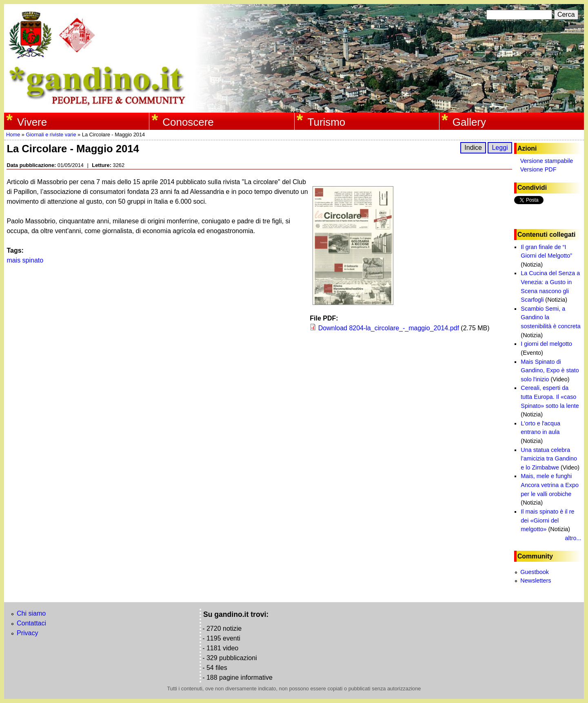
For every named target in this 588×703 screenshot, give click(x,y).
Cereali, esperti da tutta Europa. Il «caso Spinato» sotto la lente (550, 397)
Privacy (27, 633)
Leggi (500, 148)
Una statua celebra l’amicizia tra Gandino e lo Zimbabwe (549, 459)
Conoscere (188, 122)
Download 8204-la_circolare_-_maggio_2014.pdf (389, 328)
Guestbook (535, 572)
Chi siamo (31, 613)
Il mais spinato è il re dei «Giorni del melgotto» (547, 520)
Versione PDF (538, 169)
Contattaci (31, 623)
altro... (573, 538)
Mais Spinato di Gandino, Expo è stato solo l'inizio (550, 370)
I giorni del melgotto (546, 344)
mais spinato (25, 260)
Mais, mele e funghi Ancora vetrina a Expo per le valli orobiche (550, 485)
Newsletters (536, 581)
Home (13, 135)
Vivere (32, 122)
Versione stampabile (547, 161)
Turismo (327, 122)
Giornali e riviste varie (51, 135)
